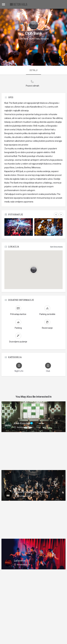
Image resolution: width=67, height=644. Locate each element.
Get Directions (56, 247)
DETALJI (33, 70)
